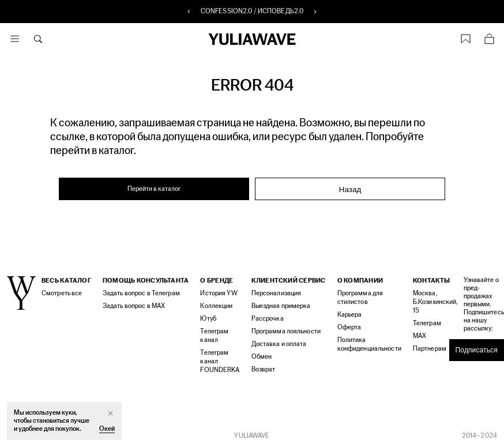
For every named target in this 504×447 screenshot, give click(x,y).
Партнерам (430, 349)
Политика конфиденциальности (369, 344)
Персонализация (277, 293)
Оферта (349, 327)
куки (68, 413)
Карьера (350, 315)
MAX (420, 336)
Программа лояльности (286, 331)
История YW (219, 293)
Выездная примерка (281, 306)
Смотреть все (62, 293)
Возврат (264, 369)
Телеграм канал (214, 336)
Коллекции (216, 306)
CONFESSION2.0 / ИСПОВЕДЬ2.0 (252, 12)
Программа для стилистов (360, 298)
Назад (350, 189)
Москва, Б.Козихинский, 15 (435, 302)
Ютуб (208, 319)
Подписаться (477, 350)
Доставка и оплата (279, 344)
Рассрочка (268, 319)
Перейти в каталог (154, 189)
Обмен (262, 357)
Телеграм (427, 323)
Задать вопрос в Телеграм (141, 293)
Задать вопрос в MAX (134, 306)
